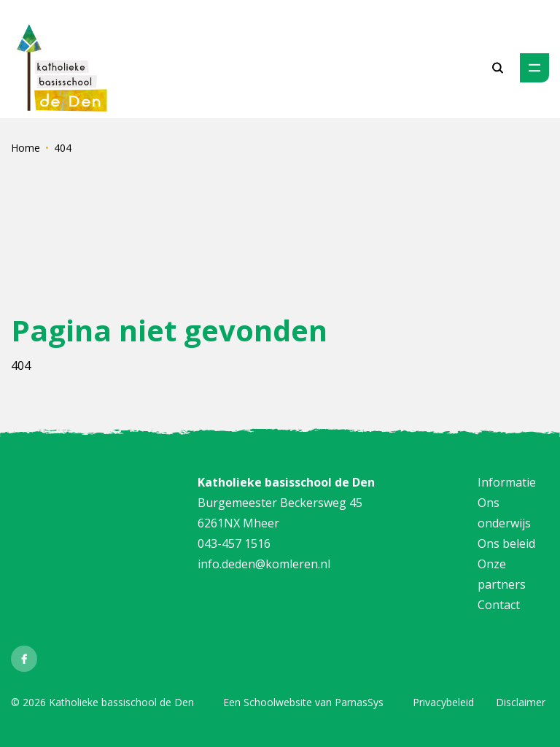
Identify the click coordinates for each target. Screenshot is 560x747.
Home (26, 148)
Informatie (507, 482)
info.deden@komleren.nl (264, 564)
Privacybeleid (443, 702)
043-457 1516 (234, 543)
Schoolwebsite (278, 702)
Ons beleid (506, 543)
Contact (499, 605)
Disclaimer (521, 702)
